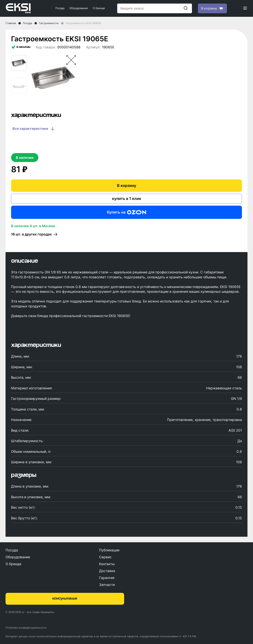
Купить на (126, 212)
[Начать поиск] (186, 8)
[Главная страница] (24, 8)
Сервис (105, 557)
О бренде (99, 8)
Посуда (60, 8)
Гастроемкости (49, 23)
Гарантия (107, 578)
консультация (65, 599)
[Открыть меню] (245, 8)
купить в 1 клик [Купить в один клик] (127, 199)
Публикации (109, 550)
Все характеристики (34, 129)
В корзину (127, 185)
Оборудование (79, 8)
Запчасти (107, 585)
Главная (11, 23)
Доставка (107, 571)
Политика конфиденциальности (26, 628)
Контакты (107, 564)
